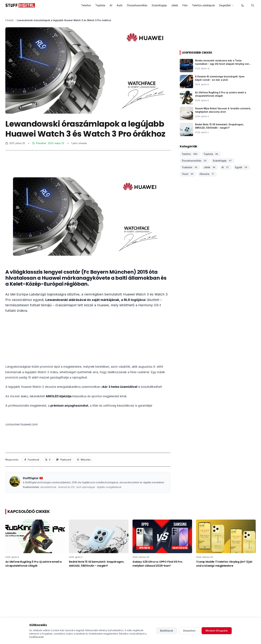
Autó (120, 5)
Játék (175, 5)
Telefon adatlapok (203, 5)
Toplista (100, 5)
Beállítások (167, 631)
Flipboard (64, 460)
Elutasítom (189, 631)
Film (185, 5)
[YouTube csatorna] (41, 478)
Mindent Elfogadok (217, 631)
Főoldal (9, 20)
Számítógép (159, 5)
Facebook (32, 460)
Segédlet (226, 5)
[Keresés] (253, 5)
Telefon (86, 5)
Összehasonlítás (137, 5)
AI (111, 5)
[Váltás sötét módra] (243, 5)
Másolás (84, 460)
